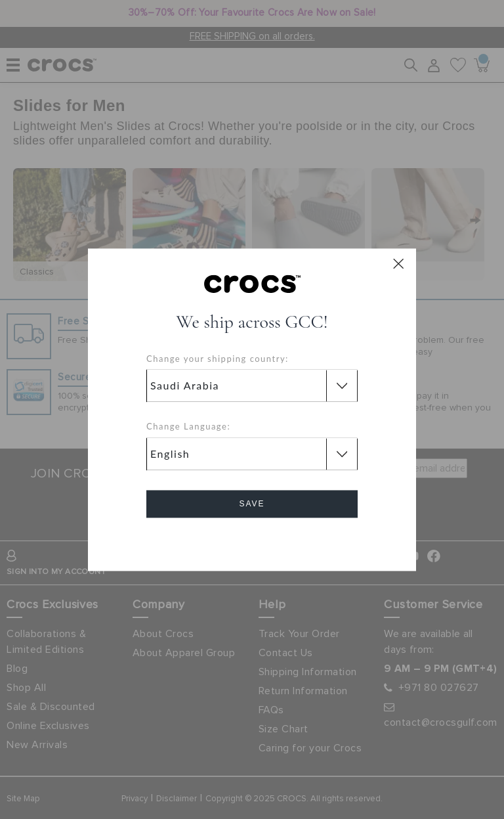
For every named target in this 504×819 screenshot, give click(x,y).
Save (252, 504)
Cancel (252, 541)
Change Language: (188, 427)
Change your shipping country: (218, 359)
